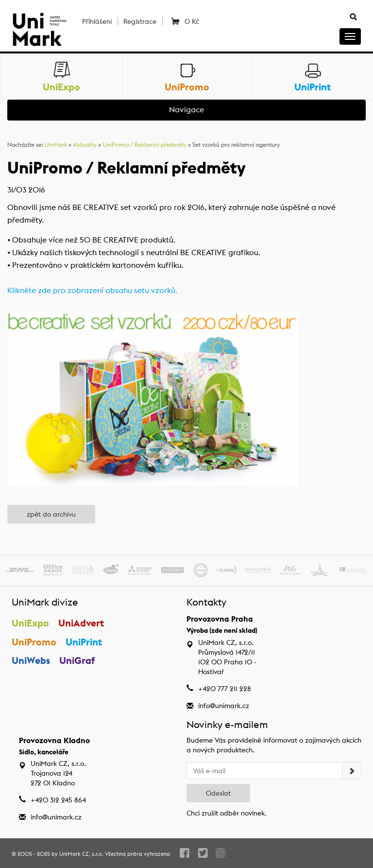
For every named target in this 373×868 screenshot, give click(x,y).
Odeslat (218, 793)
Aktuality (85, 145)
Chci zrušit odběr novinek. (227, 813)
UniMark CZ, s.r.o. (81, 854)
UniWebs (31, 660)
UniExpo (30, 623)
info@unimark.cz (224, 706)
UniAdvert (81, 623)
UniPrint (84, 642)
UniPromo (34, 642)
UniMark (56, 145)
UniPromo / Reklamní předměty (144, 145)
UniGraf (77, 660)
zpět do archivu (51, 514)
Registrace (140, 21)
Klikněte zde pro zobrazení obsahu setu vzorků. (92, 290)
